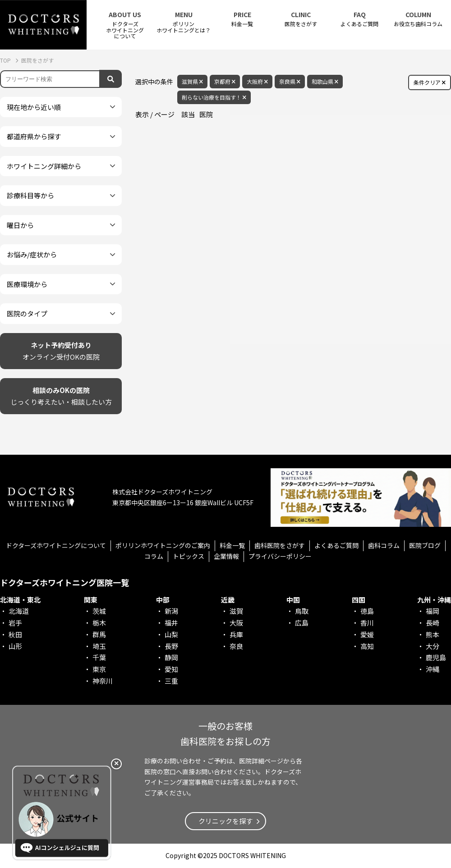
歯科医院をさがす (280, 545)
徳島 (367, 611)
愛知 (171, 669)
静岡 (171, 657)
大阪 (236, 623)
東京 (99, 669)
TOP (6, 60)
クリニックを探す (225, 821)
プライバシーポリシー (280, 556)
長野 (171, 646)
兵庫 (236, 634)
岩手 (15, 623)
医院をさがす (301, 19)
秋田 (15, 634)
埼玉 (99, 646)
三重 (171, 681)
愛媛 (367, 634)
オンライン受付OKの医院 (61, 350)
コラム (154, 556)
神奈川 (103, 681)
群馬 (99, 634)
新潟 (171, 611)
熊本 (433, 634)
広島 (302, 623)
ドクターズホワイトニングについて (56, 545)
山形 (15, 646)
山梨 (171, 634)
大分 (433, 646)
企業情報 (226, 556)
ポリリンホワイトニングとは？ (184, 22)
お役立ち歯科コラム (418, 19)
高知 (367, 646)
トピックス (189, 556)
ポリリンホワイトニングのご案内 (163, 545)
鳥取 (302, 611)
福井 (171, 623)
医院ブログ (425, 545)
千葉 (99, 657)
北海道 (19, 611)
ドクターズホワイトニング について (125, 25)
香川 (367, 623)
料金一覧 (242, 19)
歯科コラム (384, 545)
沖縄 (433, 669)
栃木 (99, 623)
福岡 (433, 611)
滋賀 (236, 611)
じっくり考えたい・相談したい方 (61, 395)
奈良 (236, 646)
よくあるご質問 (359, 19)
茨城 (99, 611)
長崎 (433, 623)
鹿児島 (436, 657)
